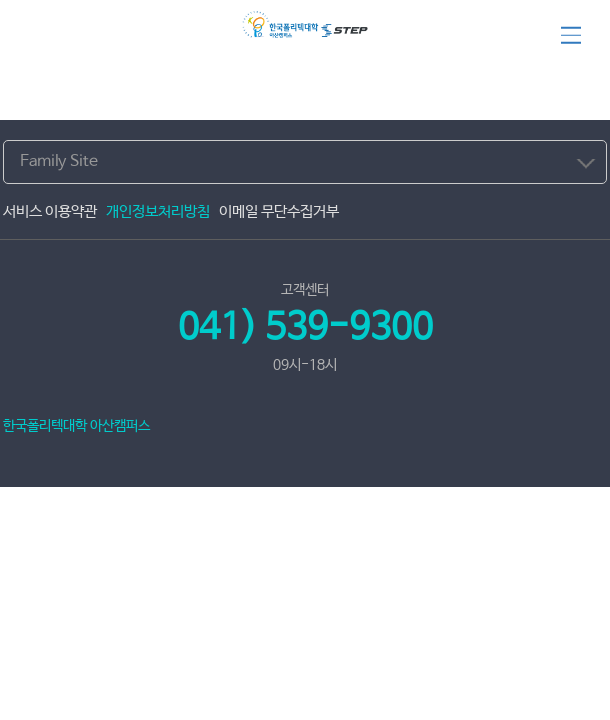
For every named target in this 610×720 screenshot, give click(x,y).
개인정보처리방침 (158, 211)
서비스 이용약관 (50, 211)
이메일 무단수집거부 (279, 211)
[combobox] (305, 162)
